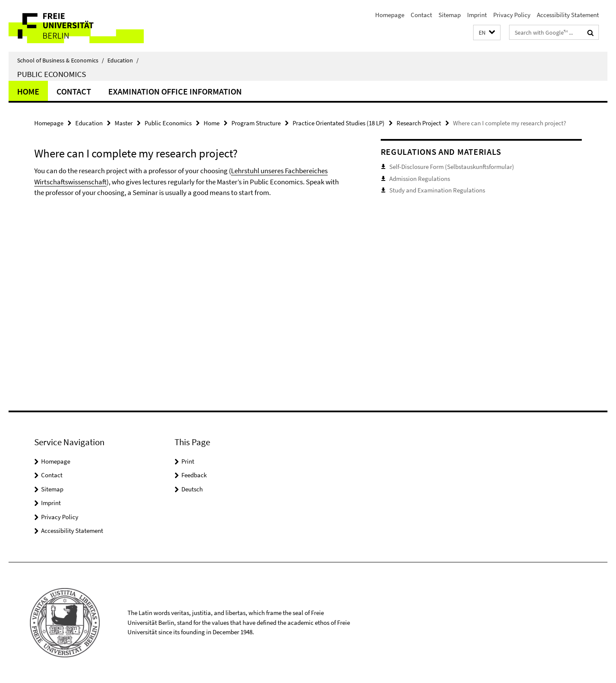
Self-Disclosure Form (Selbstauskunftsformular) (452, 167)
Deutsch (192, 489)
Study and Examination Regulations (437, 190)
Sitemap (450, 15)
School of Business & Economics (61, 60)
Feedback (194, 475)
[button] (487, 33)
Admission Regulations (420, 179)
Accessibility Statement (568, 15)
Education (123, 60)
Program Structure (256, 123)
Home (28, 91)
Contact (421, 15)
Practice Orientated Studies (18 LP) (339, 123)
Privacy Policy (512, 15)
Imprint (477, 15)
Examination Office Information (175, 91)
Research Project (419, 123)
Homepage (390, 15)
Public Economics (52, 74)
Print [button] (188, 461)
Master (124, 123)
